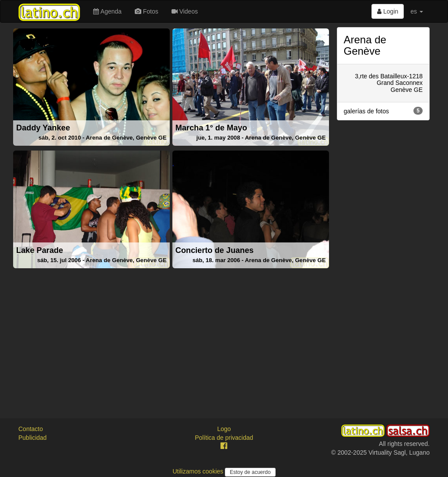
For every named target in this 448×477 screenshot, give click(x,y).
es (417, 11)
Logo (224, 429)
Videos (185, 11)
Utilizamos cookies (199, 471)
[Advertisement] (171, 333)
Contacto (31, 429)
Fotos (147, 11)
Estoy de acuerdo (250, 472)
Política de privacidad (224, 438)
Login (388, 11)
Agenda (107, 11)
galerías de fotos (383, 111)
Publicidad (33, 438)
